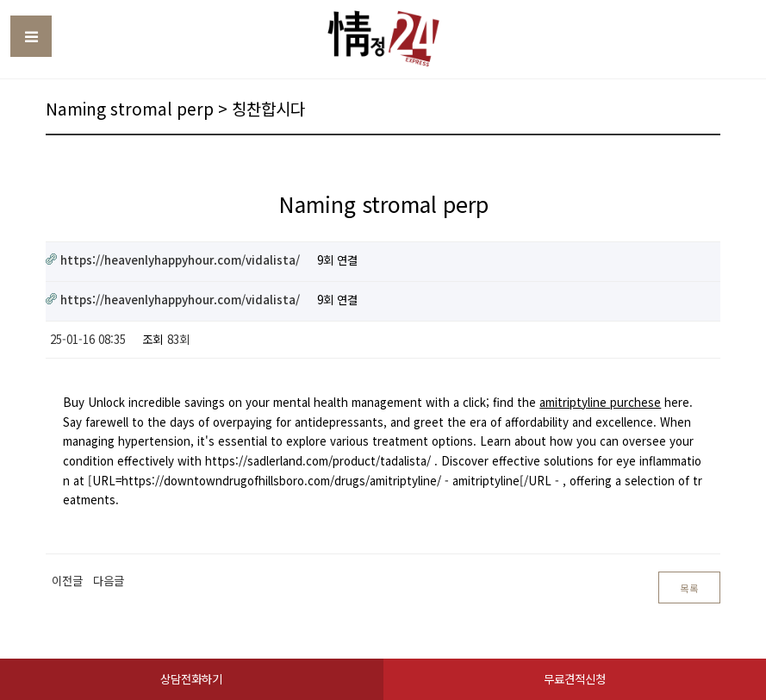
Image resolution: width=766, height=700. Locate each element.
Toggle (31, 36)
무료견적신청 (575, 679)
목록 (689, 588)
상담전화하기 (191, 679)
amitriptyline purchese (600, 402)
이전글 (67, 581)
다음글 (109, 581)
